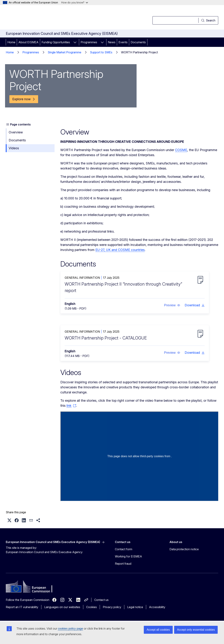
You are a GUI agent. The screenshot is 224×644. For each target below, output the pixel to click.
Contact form (124, 549)
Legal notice (135, 607)
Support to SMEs (101, 52)
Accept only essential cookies (196, 630)
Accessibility (157, 607)
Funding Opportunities (56, 42)
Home (11, 42)
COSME (181, 150)
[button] (172, 305)
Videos (14, 148)
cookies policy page (70, 629)
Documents (138, 42)
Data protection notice (184, 549)
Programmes (89, 42)
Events (123, 42)
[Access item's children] (75, 42)
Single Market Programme (64, 52)
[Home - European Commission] (35, 18)
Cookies (91, 607)
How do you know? (75, 2)
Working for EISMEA (128, 556)
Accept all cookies (158, 630)
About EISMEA (28, 42)
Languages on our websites (62, 607)
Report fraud (123, 564)
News (112, 42)
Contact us (101, 600)
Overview (16, 132)
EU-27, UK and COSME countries (120, 250)
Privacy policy (112, 607)
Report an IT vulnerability (22, 607)
